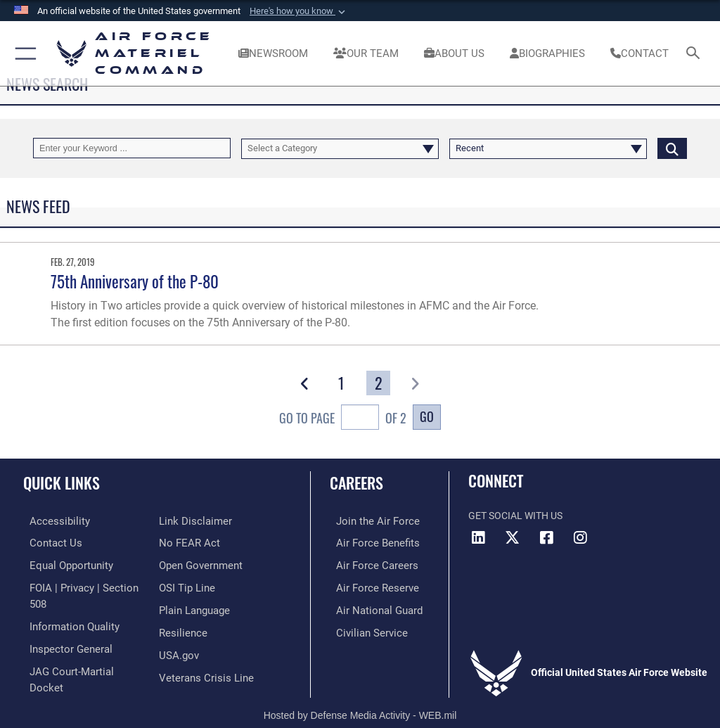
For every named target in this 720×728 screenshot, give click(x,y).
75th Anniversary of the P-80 (135, 281)
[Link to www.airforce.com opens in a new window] (368, 521)
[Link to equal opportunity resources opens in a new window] (63, 564)
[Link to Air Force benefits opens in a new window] (368, 542)
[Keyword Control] (132, 148)
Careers (356, 483)
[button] (299, 11)
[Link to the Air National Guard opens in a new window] (370, 607)
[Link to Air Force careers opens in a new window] (367, 564)
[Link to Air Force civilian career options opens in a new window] (362, 628)
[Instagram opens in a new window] (580, 537)
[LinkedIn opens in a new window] (479, 537)
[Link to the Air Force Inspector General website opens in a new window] (62, 628)
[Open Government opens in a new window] (199, 542)
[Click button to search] (672, 148)
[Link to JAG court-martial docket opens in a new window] (79, 650)
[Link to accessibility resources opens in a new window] (50, 521)
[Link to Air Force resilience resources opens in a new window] (180, 607)
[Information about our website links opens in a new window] (56, 671)
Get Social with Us (515, 516)
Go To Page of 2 (343, 419)
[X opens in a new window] (513, 537)
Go (427, 416)
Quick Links (62, 483)
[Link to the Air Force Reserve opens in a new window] (367, 586)
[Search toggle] (696, 54)
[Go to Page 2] (378, 383)
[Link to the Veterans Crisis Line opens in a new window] (202, 650)
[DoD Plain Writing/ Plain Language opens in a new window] (193, 586)
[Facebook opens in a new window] (546, 537)
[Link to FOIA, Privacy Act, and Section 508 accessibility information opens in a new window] (82, 586)
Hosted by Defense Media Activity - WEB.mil (360, 697)
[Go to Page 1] (342, 383)
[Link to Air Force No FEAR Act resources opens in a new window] (187, 521)
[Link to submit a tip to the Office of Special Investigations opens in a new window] (185, 564)
